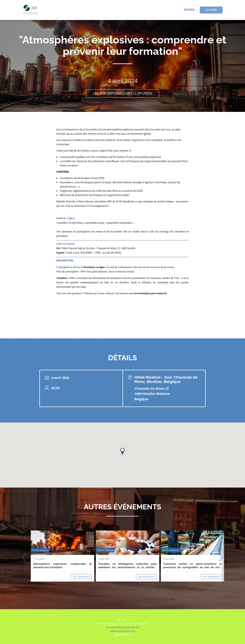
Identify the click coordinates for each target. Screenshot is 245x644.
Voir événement (81, 577)
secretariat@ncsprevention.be (122, 627)
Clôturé (211, 10)
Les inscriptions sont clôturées (123, 94)
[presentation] (24, 558)
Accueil (189, 10)
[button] (122, 451)
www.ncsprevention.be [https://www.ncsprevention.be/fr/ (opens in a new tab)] (122, 631)
